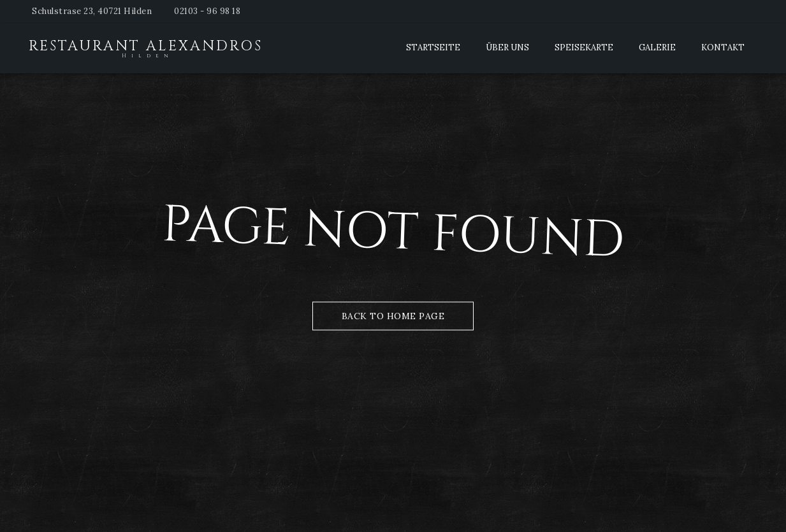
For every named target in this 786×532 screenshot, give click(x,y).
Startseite (433, 47)
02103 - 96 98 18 (207, 11)
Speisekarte (584, 47)
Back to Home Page (393, 315)
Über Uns (507, 47)
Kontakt (723, 47)
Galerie (657, 47)
